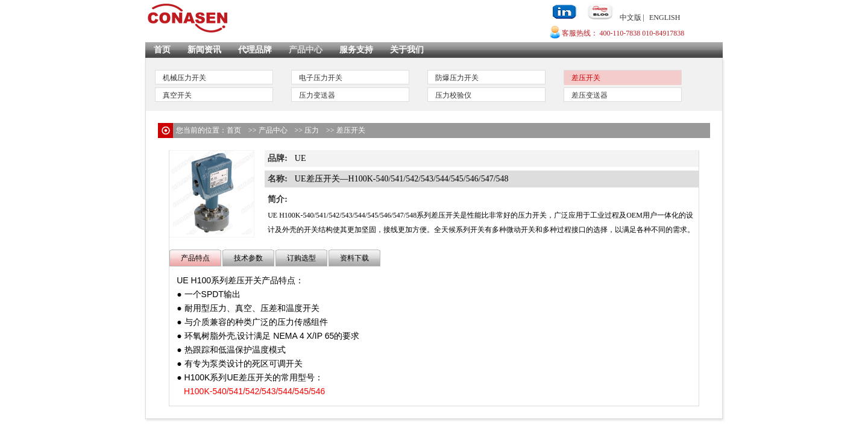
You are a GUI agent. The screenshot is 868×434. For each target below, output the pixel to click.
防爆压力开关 (457, 78)
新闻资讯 (204, 50)
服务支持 (356, 50)
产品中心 (306, 50)
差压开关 (586, 78)
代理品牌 (255, 50)
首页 (162, 50)
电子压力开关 (321, 78)
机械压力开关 (184, 78)
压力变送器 (317, 95)
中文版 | (632, 17)
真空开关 (177, 95)
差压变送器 (590, 95)
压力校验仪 (453, 95)
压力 (312, 130)
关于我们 (407, 50)
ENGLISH (665, 17)
